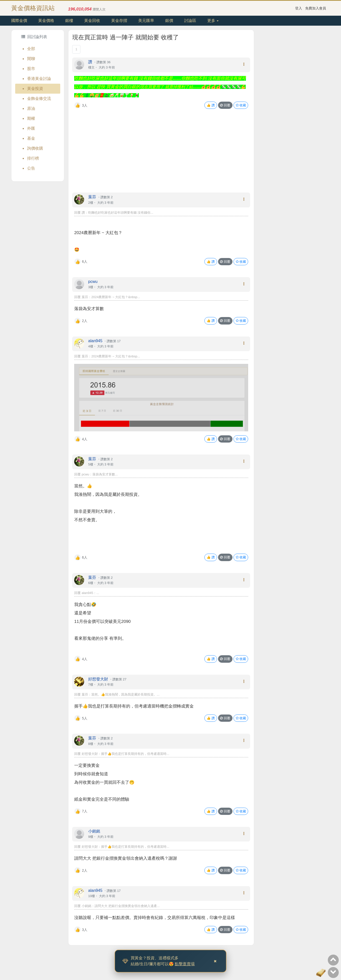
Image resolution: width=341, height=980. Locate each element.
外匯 (31, 128)
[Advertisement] (161, 156)
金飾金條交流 (39, 98)
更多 (213, 21)
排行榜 (33, 158)
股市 (31, 69)
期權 (31, 118)
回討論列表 (34, 37)
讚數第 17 (114, 341)
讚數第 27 (119, 679)
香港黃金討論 (39, 79)
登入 (299, 8)
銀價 (169, 21)
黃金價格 (46, 21)
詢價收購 (35, 148)
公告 (31, 168)
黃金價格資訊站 (33, 8)
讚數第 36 (104, 62)
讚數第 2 (107, 197)
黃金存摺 (119, 21)
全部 (31, 49)
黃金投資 (35, 89)
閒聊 (31, 59)
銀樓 (69, 21)
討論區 (190, 21)
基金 (31, 138)
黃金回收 (92, 21)
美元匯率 (146, 21)
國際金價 (19, 21)
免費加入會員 (316, 8)
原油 (31, 108)
